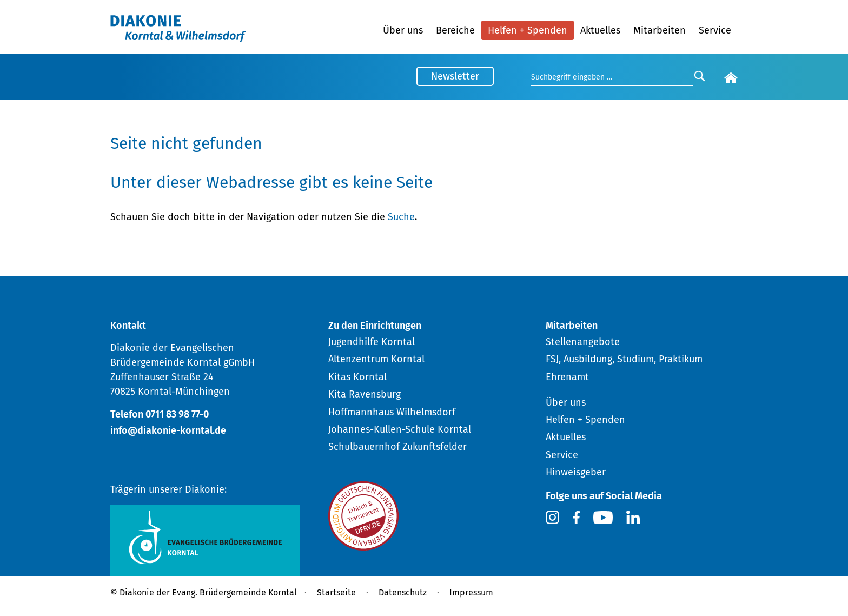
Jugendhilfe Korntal (372, 342)
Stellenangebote (583, 342)
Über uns (403, 30)
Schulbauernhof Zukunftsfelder (398, 447)
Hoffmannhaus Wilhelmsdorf (392, 412)
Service (715, 30)
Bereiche (455, 30)
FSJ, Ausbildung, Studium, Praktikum (624, 359)
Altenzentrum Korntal (376, 359)
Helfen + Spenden (528, 30)
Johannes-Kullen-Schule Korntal (400, 429)
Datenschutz (403, 592)
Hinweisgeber (576, 472)
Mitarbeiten (660, 30)
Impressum (471, 592)
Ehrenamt (567, 377)
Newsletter (455, 76)
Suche (401, 217)
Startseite (336, 592)
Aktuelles (600, 30)
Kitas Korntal (357, 377)
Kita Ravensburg (365, 394)
